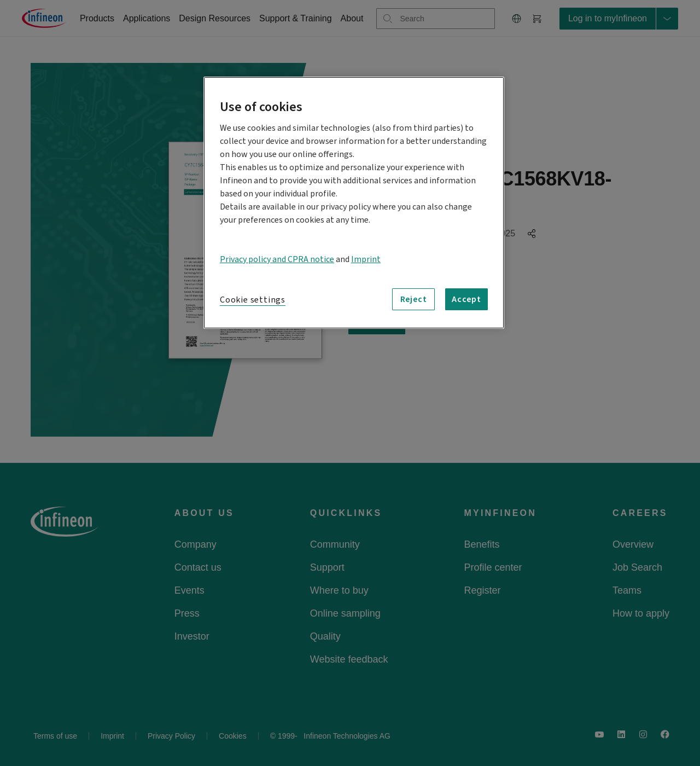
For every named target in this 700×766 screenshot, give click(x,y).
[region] (354, 203)
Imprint (366, 259)
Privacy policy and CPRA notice (277, 259)
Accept (466, 299)
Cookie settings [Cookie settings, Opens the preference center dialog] (253, 300)
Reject (414, 299)
